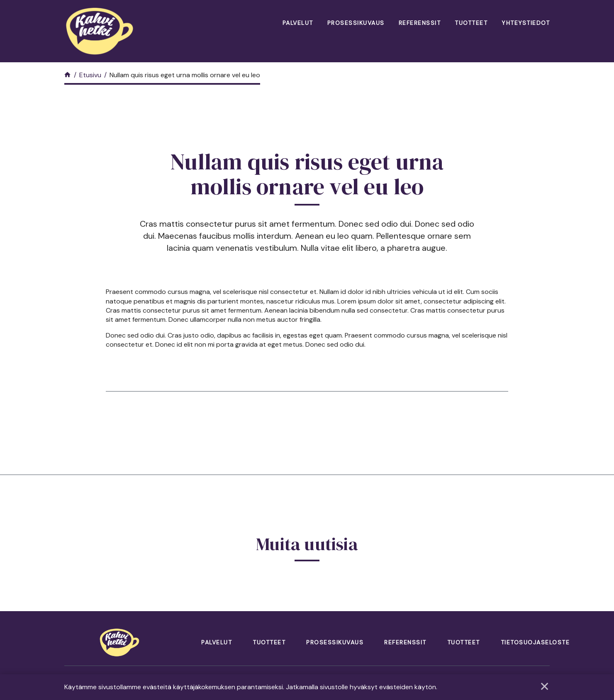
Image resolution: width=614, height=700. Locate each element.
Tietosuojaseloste (535, 642)
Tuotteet (471, 23)
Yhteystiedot (526, 23)
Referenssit (420, 23)
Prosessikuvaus (356, 23)
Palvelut (298, 23)
